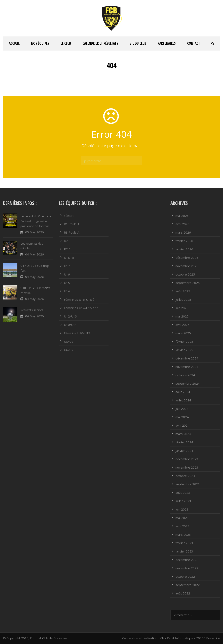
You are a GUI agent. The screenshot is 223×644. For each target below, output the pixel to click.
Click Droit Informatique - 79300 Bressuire (190, 638)
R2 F (67, 249)
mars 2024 (183, 434)
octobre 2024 (185, 375)
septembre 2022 (188, 585)
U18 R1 (69, 258)
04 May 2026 (35, 254)
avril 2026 (182, 224)
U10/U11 (70, 325)
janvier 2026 (184, 249)
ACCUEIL (14, 43)
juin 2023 (182, 509)
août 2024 (183, 392)
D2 (66, 241)
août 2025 (183, 291)
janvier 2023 (184, 551)
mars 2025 (183, 333)
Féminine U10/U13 (77, 333)
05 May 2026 (35, 232)
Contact (194, 43)
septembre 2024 (188, 383)
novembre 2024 (187, 367)
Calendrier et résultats (100, 43)
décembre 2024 (187, 358)
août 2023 (183, 493)
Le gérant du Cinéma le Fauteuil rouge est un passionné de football (36, 221)
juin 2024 (182, 409)
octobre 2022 (185, 576)
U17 (67, 266)
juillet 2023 (183, 501)
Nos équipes (40, 43)
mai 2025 (182, 316)
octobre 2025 (185, 274)
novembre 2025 (187, 266)
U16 (67, 274)
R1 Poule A (72, 224)
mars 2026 (183, 232)
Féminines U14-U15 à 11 (81, 308)
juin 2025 (182, 308)
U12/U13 (70, 316)
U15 (67, 283)
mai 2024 (182, 417)
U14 (67, 291)
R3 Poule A (72, 232)
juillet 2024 (183, 400)
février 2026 (184, 241)
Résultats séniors (32, 310)
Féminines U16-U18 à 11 (81, 299)
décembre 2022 (187, 560)
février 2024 (184, 442)
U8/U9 (69, 341)
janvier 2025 (184, 350)
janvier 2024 (184, 451)
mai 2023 (182, 518)
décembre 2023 (187, 459)
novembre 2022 (187, 568)
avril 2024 (182, 425)
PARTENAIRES (167, 43)
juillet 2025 (183, 299)
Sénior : (69, 216)
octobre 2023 (185, 476)
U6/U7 (69, 350)
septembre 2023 (188, 484)
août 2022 (183, 593)
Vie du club (138, 43)
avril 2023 (182, 526)
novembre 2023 (187, 467)
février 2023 (184, 543)
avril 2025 (182, 325)
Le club (66, 43)
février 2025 (184, 341)
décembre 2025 (187, 258)
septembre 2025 (188, 283)
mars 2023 (183, 534)
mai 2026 (182, 216)
